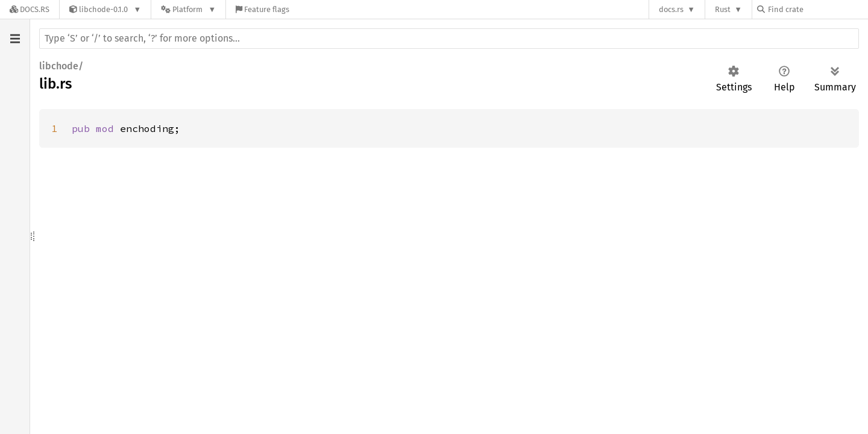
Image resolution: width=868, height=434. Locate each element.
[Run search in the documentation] (449, 39)
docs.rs (671, 9)
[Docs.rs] (30, 9)
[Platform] (188, 9)
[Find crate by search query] (817, 9)
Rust (723, 9)
